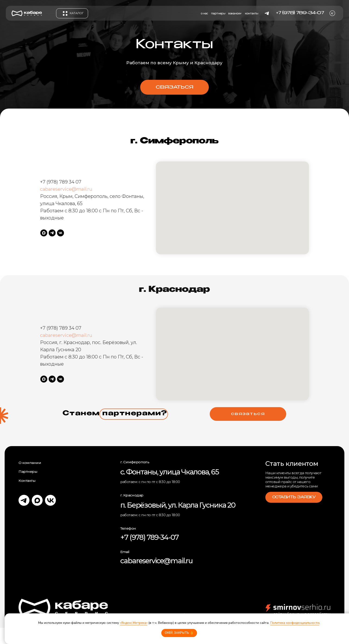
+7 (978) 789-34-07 (149, 537)
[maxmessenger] (44, 233)
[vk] (60, 233)
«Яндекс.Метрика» (134, 623)
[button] (332, 13)
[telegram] (52, 233)
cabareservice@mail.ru (66, 189)
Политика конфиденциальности (295, 623)
